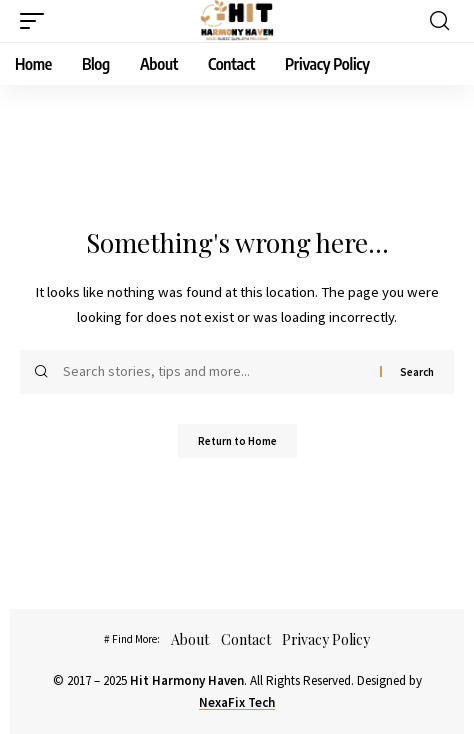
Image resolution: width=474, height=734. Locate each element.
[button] (37, 21)
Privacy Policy (326, 639)
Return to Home (237, 441)
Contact (246, 639)
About (190, 639)
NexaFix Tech (237, 702)
